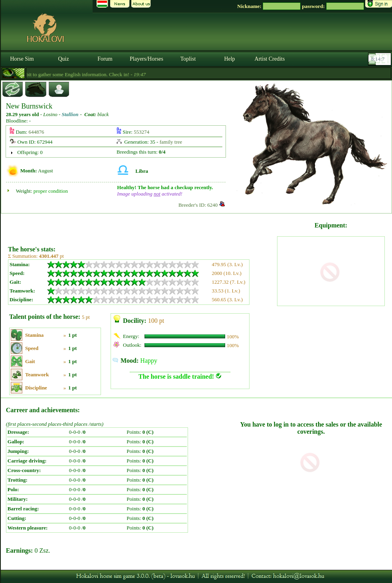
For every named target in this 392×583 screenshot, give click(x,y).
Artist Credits (270, 59)
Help (229, 59)
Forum (105, 59)
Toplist (188, 59)
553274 (142, 132)
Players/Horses (147, 59)
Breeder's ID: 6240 (198, 205)
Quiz (63, 59)
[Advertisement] (142, 227)
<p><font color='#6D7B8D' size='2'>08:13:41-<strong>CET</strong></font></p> (380, 59)
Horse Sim (22, 59)
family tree (171, 142)
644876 (37, 132)
